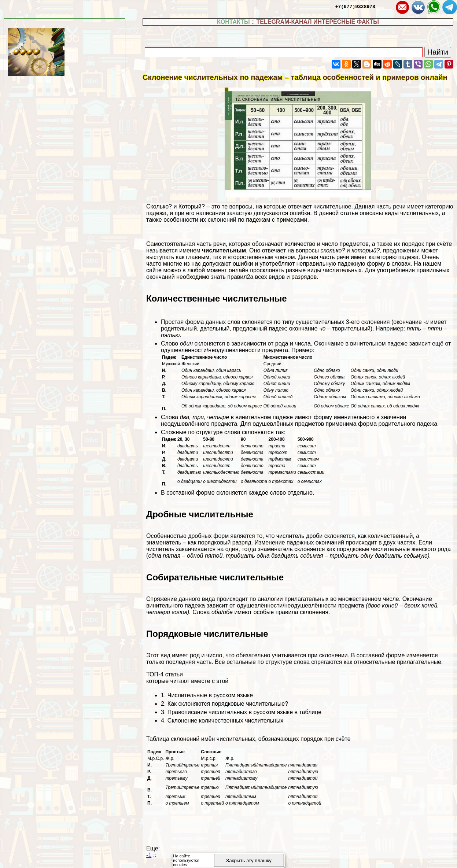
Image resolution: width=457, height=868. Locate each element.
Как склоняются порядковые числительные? (228, 704)
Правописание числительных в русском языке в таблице (244, 712)
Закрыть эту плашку (249, 860)
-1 (149, 855)
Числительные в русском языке (210, 695)
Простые (175, 752)
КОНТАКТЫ (233, 22)
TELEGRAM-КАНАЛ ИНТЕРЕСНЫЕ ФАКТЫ (318, 22)
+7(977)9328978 (355, 6)
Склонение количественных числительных (225, 721)
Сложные (211, 752)
